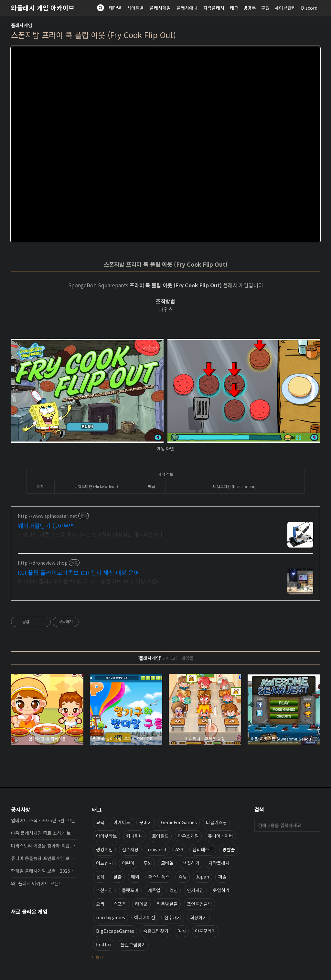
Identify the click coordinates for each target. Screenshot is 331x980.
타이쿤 (141, 904)
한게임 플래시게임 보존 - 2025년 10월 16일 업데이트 (44, 871)
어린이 (128, 863)
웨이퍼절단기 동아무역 (46, 526)
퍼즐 (222, 877)
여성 (182, 931)
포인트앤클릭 (199, 904)
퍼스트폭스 (159, 877)
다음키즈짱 (216, 822)
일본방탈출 (167, 904)
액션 (174, 890)
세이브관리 (285, 8)
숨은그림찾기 (156, 931)
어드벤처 (104, 863)
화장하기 (198, 917)
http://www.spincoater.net (47, 516)
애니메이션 (145, 917)
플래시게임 (160, 8)
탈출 (118, 877)
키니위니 (134, 836)
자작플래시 (214, 8)
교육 (100, 822)
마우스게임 (188, 836)
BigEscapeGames (115, 931)
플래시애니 (187, 8)
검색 (314, 825)
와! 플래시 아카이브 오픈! (36, 883)
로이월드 (160, 836)
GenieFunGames (179, 822)
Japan (203, 877)
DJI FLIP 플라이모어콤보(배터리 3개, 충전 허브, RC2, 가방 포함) (88, 581)
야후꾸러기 (205, 931)
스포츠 (120, 904)
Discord (309, 8)
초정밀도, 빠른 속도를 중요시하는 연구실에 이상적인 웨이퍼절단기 (90, 534)
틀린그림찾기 (133, 944)
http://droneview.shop (43, 563)
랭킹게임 (104, 849)
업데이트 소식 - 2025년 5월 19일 (43, 820)
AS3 (179, 849)
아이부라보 (107, 836)
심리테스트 (203, 849)
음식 (100, 877)
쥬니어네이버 (220, 836)
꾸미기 (146, 822)
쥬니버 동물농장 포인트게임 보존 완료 (44, 858)
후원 (265, 8)
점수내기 (173, 917)
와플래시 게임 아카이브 (43, 8)
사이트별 (135, 8)
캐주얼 (154, 890)
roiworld (157, 849)
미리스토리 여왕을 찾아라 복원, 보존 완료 (44, 846)
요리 (100, 904)
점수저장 (130, 849)
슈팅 (183, 877)
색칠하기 (191, 863)
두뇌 (148, 863)
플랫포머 (130, 890)
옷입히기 (221, 890)
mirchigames (111, 917)
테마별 (115, 8)
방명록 (250, 8)
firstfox (104, 944)
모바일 (167, 863)
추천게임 (104, 890)
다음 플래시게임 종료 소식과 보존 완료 (44, 833)
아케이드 (122, 822)
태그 (234, 8)
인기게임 (195, 890)
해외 (135, 877)
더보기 (97, 957)
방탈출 (229, 849)
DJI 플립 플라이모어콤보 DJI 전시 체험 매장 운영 (79, 572)
